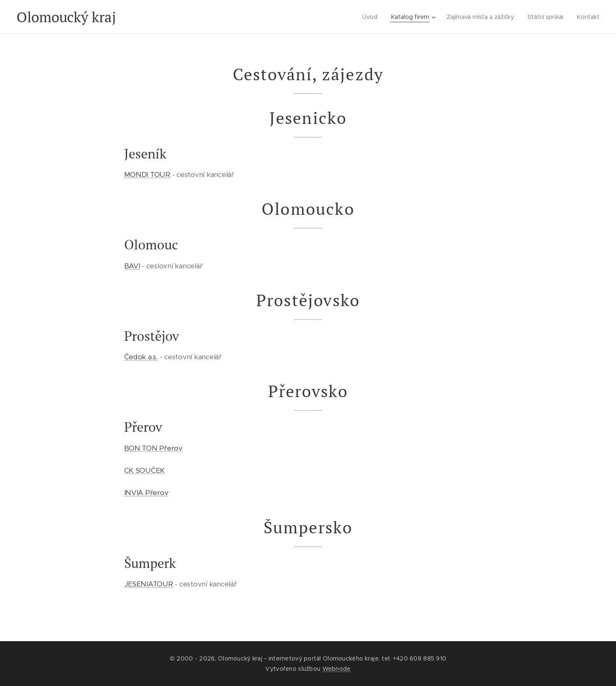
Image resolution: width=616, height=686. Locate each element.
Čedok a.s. (141, 357)
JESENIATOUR (149, 584)
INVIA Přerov (146, 493)
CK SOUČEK (145, 470)
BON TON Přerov (153, 448)
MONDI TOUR (147, 174)
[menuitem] (366, 17)
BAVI (132, 266)
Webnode (337, 669)
